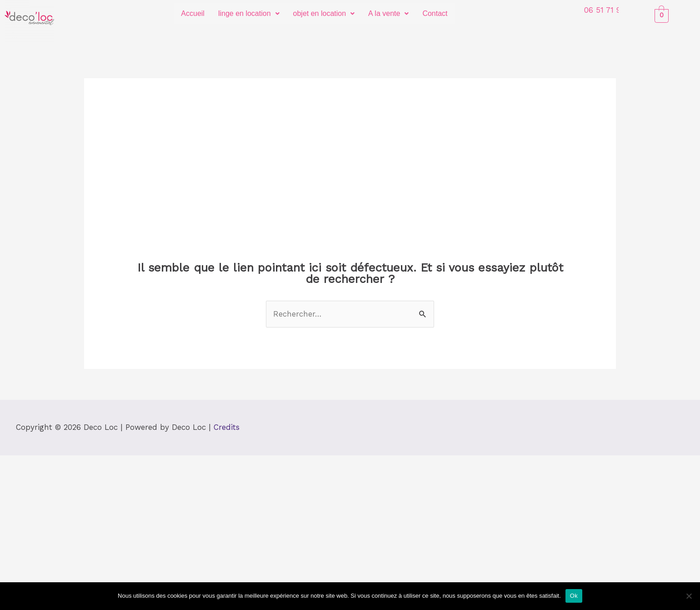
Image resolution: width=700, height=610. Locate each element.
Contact (435, 13)
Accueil (193, 13)
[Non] (689, 596)
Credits (227, 427)
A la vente (388, 13)
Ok (574, 596)
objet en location (324, 13)
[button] (249, 14)
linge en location (249, 13)
